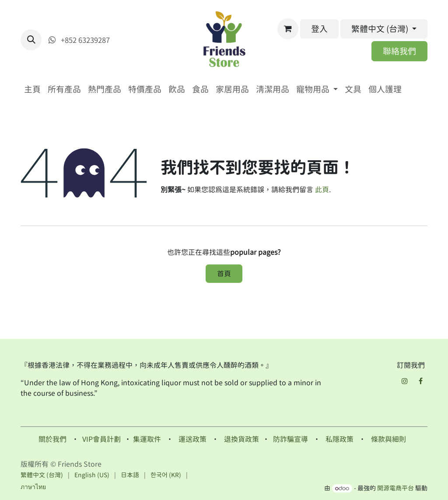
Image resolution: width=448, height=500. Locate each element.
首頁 (224, 274)
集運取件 (147, 439)
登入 (319, 29)
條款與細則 (388, 439)
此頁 (322, 190)
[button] (31, 40)
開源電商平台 (395, 488)
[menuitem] (32, 90)
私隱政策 (339, 439)
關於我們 (52, 439)
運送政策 (192, 439)
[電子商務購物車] (288, 29)
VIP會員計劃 (101, 439)
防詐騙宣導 (290, 439)
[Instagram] (405, 381)
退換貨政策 (241, 439)
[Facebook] (420, 381)
